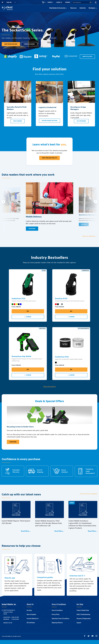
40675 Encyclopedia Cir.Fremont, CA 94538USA (9, 616)
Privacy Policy (56, 618)
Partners (68, 2)
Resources (74, 10)
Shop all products (49, 391)
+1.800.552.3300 (15, 621)
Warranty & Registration (84, 623)
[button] (96, 2)
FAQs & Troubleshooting (83, 618)
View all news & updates (89, 498)
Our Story (29, 614)
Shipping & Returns (57, 627)
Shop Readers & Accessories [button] (57, 10)
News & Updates (31, 618)
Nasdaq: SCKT (8, 627)
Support (79, 627)
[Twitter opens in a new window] (89, 640)
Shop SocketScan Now (11, 48)
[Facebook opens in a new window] (85, 640)
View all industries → (90, 240)
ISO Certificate (31, 627)
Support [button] (50, 2)
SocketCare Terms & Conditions (60, 623)
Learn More (13, 446)
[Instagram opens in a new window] (96, 640)
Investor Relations (33, 623)
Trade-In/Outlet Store (83, 614)
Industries (83, 10)
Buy (28, 315)
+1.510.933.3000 (15, 623)
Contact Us (59, 2)
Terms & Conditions (57, 614)
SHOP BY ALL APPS (87, 61)
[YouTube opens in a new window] (92, 640)
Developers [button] (92, 10)
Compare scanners (29, 48)
